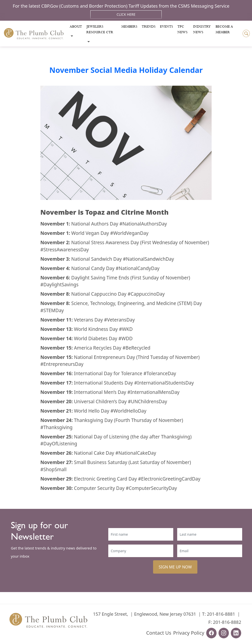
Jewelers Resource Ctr (100, 29)
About (76, 27)
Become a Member (224, 29)
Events (166, 27)
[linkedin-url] (236, 633)
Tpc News (182, 29)
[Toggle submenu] (72, 36)
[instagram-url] (224, 633)
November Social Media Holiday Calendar (126, 70)
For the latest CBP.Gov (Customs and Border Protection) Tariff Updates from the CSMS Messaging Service (121, 6)
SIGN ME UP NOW (175, 567)
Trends (149, 27)
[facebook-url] (211, 633)
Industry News (202, 29)
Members (129, 27)
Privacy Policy (189, 633)
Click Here (126, 14)
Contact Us (159, 633)
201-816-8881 (221, 614)
